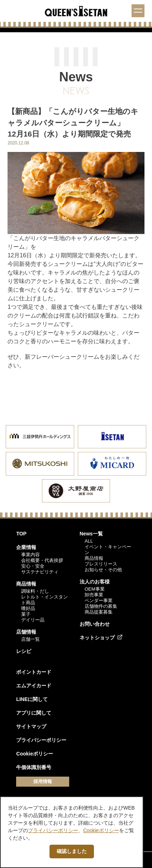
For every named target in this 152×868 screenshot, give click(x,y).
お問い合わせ (95, 624)
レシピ (24, 651)
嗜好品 (28, 608)
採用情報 (43, 781)
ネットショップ (97, 638)
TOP (21, 534)
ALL (89, 541)
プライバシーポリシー (41, 740)
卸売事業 (94, 595)
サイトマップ (31, 726)
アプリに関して (34, 713)
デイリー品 (33, 620)
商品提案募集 (99, 612)
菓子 (26, 614)
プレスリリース (101, 564)
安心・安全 (33, 566)
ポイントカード (34, 672)
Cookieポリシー (35, 754)
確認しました (72, 851)
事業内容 (30, 555)
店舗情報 (26, 632)
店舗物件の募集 (101, 606)
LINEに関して (32, 699)
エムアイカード (34, 686)
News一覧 (91, 534)
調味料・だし (35, 591)
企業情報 (26, 547)
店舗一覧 (30, 639)
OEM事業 (95, 589)
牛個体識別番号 (34, 767)
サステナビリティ (40, 572)
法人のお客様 (95, 582)
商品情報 (26, 584)
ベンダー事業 (99, 600)
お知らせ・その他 (103, 570)
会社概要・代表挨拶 (42, 560)
